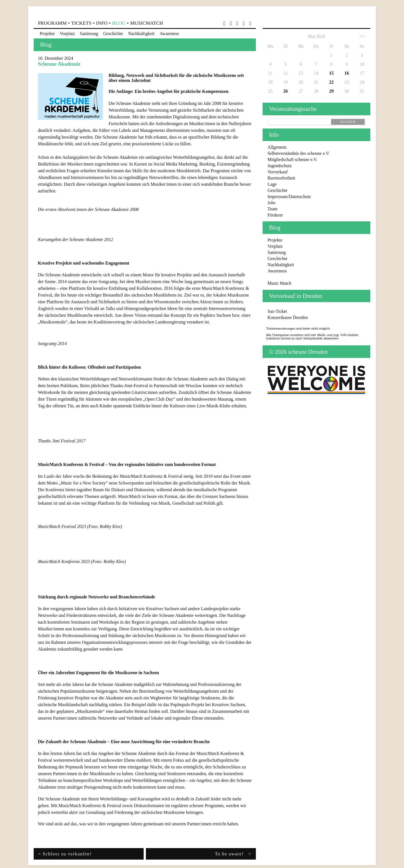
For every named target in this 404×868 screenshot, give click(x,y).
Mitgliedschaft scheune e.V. (292, 159)
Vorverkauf (278, 172)
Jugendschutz (280, 166)
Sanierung (89, 34)
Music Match (280, 283)
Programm (52, 23)
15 (331, 73)
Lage (272, 184)
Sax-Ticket (277, 311)
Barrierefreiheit (282, 178)
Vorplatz (67, 34)
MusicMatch (147, 23)
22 (331, 82)
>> (362, 36)
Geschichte (113, 34)
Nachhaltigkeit (141, 34)
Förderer (275, 215)
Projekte (47, 34)
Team (273, 209)
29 (331, 91)
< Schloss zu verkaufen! (65, 854)
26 (286, 91)
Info (102, 23)
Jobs (272, 203)
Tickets (81, 23)
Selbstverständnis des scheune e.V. (299, 153)
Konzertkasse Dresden (288, 317)
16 (347, 73)
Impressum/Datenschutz (289, 197)
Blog (119, 23)
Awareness (169, 34)
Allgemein (277, 147)
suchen (348, 122)
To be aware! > (233, 854)
